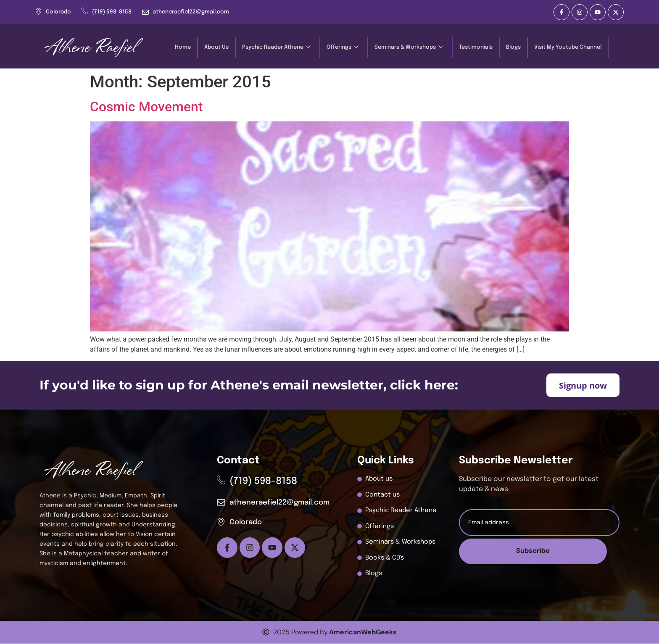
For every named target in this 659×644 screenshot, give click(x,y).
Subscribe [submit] (539, 552)
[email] (539, 523)
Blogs (513, 47)
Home (183, 47)
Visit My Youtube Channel (568, 47)
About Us (216, 47)
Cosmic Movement (146, 107)
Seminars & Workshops (409, 48)
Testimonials (476, 47)
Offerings (343, 48)
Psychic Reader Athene (276, 48)
